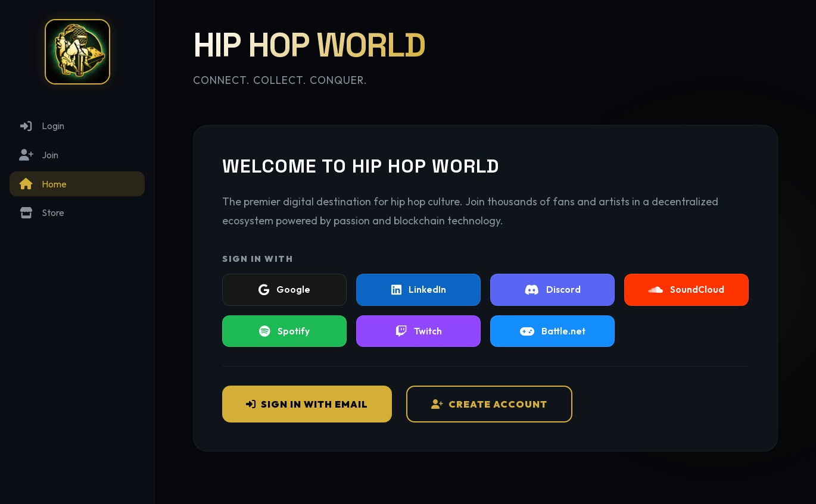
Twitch (419, 331)
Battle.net (553, 331)
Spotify (284, 331)
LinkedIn (419, 289)
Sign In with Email (307, 404)
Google (284, 289)
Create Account (489, 404)
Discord (553, 289)
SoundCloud (686, 289)
